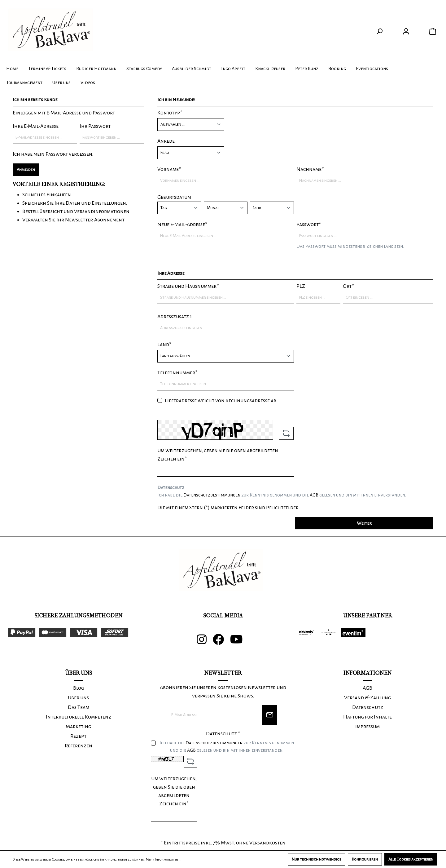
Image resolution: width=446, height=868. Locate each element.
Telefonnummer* (177, 373)
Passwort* (309, 225)
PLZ (301, 286)
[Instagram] (205, 642)
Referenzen (79, 746)
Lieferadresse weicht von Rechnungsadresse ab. (221, 401)
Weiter (364, 523)
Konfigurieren (365, 859)
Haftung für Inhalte (367, 717)
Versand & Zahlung (367, 698)
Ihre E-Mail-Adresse (36, 126)
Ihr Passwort (95, 126)
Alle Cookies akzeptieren (411, 859)
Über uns (78, 698)
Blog (79, 688)
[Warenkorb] (433, 31)
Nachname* (310, 169)
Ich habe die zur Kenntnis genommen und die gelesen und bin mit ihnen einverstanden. (282, 495)
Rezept (78, 736)
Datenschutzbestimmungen (212, 495)
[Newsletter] (270, 715)
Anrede (166, 141)
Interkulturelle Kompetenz (79, 717)
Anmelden (26, 170)
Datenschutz (368, 707)
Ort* (348, 286)
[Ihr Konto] (406, 31)
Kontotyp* (170, 113)
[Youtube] (240, 642)
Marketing (78, 727)
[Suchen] (379, 31)
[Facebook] (221, 642)
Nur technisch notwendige (317, 859)
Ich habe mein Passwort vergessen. (53, 154)
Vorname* (169, 169)
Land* (164, 345)
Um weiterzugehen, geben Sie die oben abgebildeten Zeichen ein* (218, 455)
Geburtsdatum (174, 197)
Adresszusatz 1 (175, 317)
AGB (314, 495)
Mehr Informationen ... (164, 859)
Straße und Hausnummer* (188, 286)
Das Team (79, 707)
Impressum (367, 727)
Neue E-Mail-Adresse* (182, 225)
